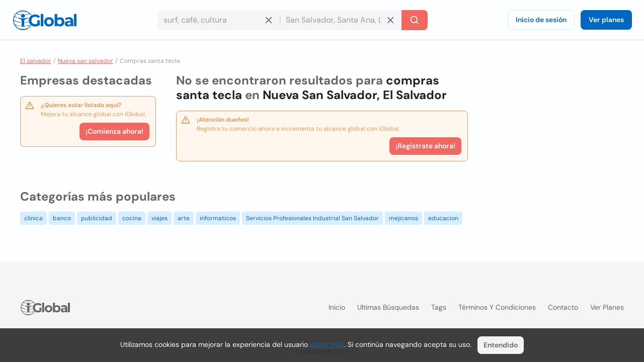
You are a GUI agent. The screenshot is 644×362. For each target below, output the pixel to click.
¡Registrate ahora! (425, 146)
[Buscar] (415, 20)
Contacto (563, 307)
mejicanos (404, 218)
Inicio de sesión (541, 20)
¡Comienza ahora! (114, 131)
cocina (132, 218)
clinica (33, 218)
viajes (159, 218)
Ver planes (606, 20)
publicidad (97, 218)
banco (62, 218)
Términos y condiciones (497, 307)
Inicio (337, 307)
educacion (443, 218)
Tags (439, 307)
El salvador (36, 61)
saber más (327, 344)
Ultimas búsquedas (388, 307)
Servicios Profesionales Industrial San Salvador (312, 218)
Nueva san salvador (86, 61)
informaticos (218, 218)
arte (184, 218)
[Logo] (45, 20)
